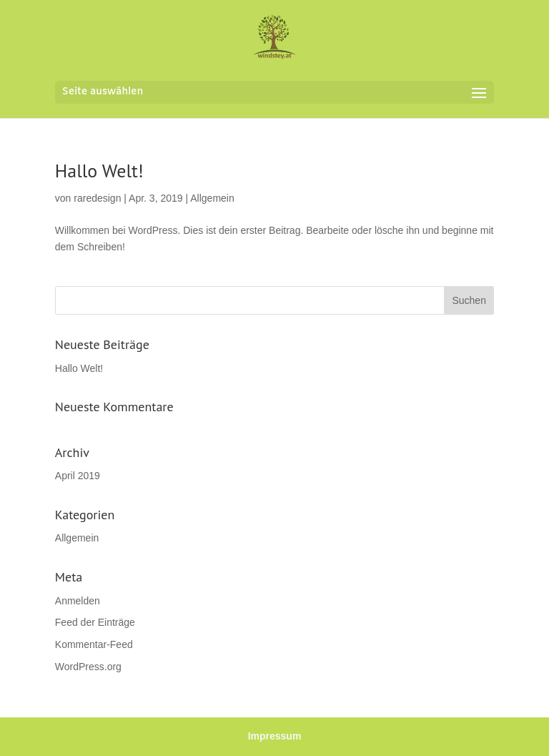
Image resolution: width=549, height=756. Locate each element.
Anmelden (78, 601)
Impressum (275, 736)
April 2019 (78, 476)
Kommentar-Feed (94, 644)
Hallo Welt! (99, 171)
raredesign (97, 198)
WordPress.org (88, 667)
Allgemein (212, 198)
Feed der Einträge (95, 622)
